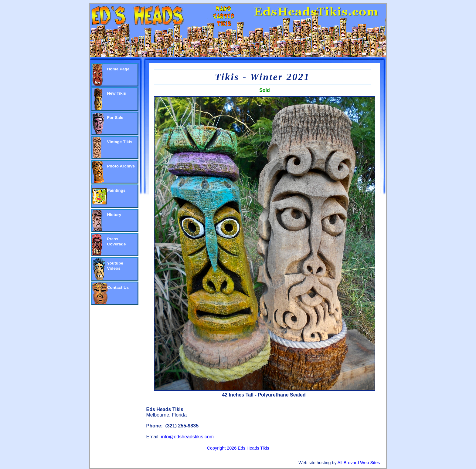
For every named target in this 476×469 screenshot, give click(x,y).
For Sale (115, 118)
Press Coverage (117, 241)
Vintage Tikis (120, 142)
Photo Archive (121, 166)
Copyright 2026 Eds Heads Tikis (238, 448)
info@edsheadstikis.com (187, 437)
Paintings (116, 190)
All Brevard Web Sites (359, 463)
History (114, 215)
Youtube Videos (115, 266)
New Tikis (117, 93)
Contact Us (118, 287)
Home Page (118, 69)
